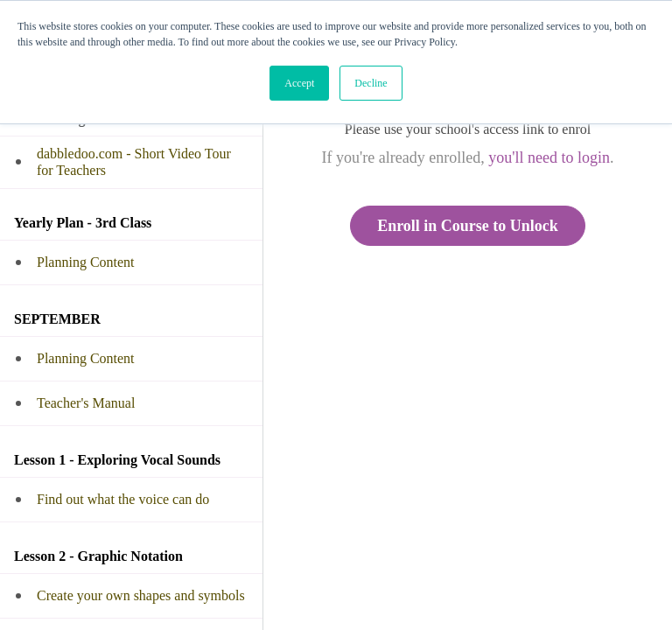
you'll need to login (549, 157)
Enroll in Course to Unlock (468, 226)
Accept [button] (299, 83)
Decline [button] (371, 83)
